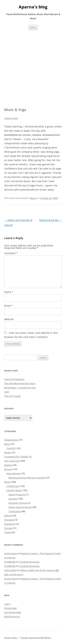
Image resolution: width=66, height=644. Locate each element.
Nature (8, 516)
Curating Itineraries (30, 562)
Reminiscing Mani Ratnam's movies (27, 478)
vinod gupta (11, 553)
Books (7, 452)
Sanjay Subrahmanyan (20, 507)
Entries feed (10, 608)
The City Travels (13, 396)
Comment (11, 253)
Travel (7, 532)
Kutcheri (13, 499)
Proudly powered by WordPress (36, 638)
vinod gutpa (11, 579)
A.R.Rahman (13, 486)
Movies (8, 469)
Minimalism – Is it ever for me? (20, 388)
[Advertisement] (33, 65)
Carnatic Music (14, 490)
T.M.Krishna (15, 511)
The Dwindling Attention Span (20, 383)
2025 (7, 392)
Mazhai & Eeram (51, 220)
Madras (8, 465)
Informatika (10, 570)
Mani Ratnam (13, 473)
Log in (7, 604)
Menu (33, 27)
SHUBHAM (10, 562)
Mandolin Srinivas (18, 503)
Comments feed (13, 612)
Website (9, 319)
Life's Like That (12, 461)
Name (9, 292)
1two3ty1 (11, 448)
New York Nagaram (14, 379)
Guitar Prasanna (17, 494)
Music (33, 198)
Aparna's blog (33, 7)
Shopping (9, 520)
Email (9, 306)
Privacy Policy (11, 638)
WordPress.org (12, 616)
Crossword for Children (16, 457)
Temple (8, 528)
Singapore (10, 524)
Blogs (7, 444)
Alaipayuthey (11, 440)
